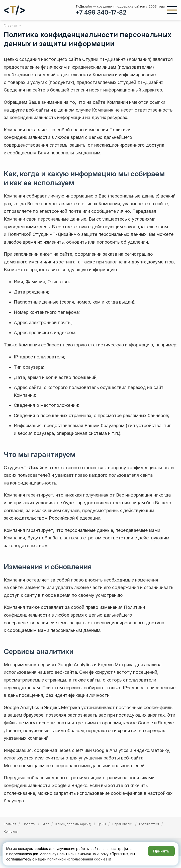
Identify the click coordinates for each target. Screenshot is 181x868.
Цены (102, 824)
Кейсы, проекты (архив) (73, 824)
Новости (29, 824)
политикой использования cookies (77, 859)
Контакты (11, 832)
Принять (161, 851)
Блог (45, 824)
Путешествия (149, 824)
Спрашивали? (122, 824)
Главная (10, 824)
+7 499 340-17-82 (101, 12)
